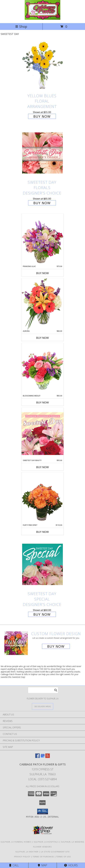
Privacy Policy (22, 857)
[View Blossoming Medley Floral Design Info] (42, 369)
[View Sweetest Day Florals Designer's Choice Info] (42, 153)
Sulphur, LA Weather (27, 852)
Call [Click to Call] (14, 865)
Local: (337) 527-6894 (42, 779)
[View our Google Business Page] (42, 757)
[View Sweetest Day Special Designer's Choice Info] (42, 564)
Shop (21, 26)
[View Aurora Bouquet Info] (42, 304)
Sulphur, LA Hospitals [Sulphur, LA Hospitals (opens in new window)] (46, 842)
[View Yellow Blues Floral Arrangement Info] (42, 66)
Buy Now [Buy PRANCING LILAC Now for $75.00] (42, 273)
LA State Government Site (55, 852)
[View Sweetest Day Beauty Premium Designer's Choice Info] (42, 433)
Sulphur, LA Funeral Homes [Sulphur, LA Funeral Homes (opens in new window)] (16, 842)
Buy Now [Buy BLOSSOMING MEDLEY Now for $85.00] (42, 402)
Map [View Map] (42, 865)
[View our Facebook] (37, 757)
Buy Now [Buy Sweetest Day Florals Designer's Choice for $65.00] (42, 203)
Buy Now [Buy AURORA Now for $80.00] (42, 338)
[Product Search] (43, 690)
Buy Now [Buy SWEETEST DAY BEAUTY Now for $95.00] (42, 467)
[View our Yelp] (48, 757)
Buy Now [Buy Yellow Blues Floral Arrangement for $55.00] (42, 116)
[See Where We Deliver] (42, 706)
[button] (43, 811)
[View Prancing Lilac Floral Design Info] (42, 239)
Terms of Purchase (43, 857)
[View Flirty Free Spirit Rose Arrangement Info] (42, 498)
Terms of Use (64, 857)
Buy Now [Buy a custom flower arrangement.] (56, 646)
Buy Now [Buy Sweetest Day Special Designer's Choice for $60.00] (42, 614)
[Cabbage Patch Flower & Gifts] (42, 19)
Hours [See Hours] (71, 865)
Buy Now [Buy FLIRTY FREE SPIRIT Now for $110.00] (42, 532)
